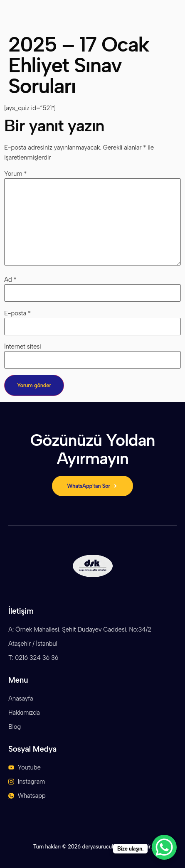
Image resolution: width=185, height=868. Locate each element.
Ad (10, 280)
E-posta (17, 314)
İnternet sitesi (23, 347)
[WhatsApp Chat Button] (164, 847)
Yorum (15, 174)
